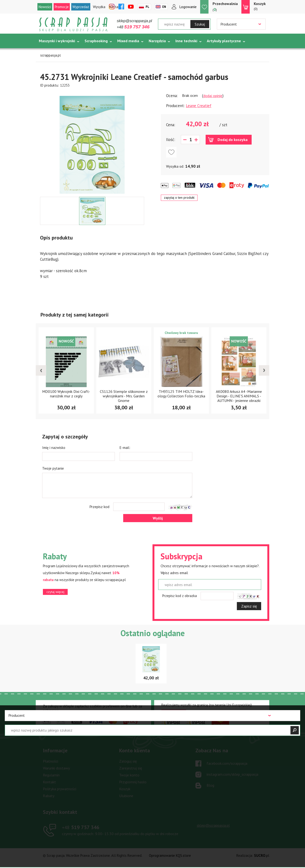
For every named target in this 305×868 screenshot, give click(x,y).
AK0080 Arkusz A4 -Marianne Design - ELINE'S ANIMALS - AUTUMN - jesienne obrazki (239, 396)
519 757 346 (81, 827)
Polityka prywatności (60, 789)
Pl (147, 7)
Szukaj (200, 24)
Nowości (45, 7)
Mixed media (128, 41)
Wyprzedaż (81, 7)
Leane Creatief (199, 106)
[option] (92, 142)
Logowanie (188, 7)
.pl (262, 855)
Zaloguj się (128, 761)
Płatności (51, 761)
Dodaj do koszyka (233, 140)
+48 (133, 27)
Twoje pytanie (53, 468)
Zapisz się (249, 606)
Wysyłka (99, 7)
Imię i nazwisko (54, 448)
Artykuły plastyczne (224, 41)
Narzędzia (157, 41)
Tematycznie (50, 53)
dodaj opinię (213, 96)
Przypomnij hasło (133, 782)
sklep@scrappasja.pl (134, 21)
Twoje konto (129, 775)
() (225, 7)
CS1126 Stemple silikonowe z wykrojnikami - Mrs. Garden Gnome (124, 396)
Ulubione (126, 796)
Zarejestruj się (131, 768)
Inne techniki (186, 41)
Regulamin (51, 775)
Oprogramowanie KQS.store (170, 855)
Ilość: (171, 140)
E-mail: (125, 448)
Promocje (62, 7)
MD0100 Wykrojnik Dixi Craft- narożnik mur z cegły (66, 394)
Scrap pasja (73, 24)
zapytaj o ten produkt (179, 198)
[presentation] (41, 370)
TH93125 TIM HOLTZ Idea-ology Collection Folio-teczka (181, 394)
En (164, 7)
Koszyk (125, 789)
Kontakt (49, 782)
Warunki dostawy (56, 768)
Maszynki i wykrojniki (57, 41)
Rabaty (49, 796)
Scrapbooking (96, 41)
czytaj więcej (55, 592)
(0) (260, 6)
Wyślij (158, 518)
